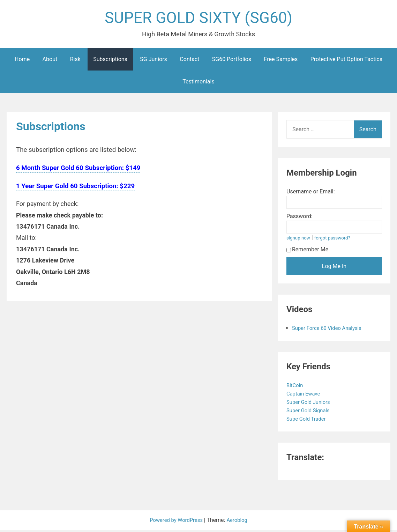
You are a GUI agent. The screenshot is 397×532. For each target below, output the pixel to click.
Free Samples (281, 61)
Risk (75, 61)
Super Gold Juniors (311, 404)
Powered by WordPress (176, 522)
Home (22, 61)
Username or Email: (311, 194)
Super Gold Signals (310, 412)
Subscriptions (110, 61)
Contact (189, 61)
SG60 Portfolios (232, 61)
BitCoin (296, 387)
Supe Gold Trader (308, 421)
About (50, 61)
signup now (299, 240)
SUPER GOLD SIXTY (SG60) (198, 19)
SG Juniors (153, 61)
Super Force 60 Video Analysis (330, 330)
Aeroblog (239, 522)
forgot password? (336, 240)
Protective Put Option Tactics (346, 61)
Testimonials (198, 84)
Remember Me (307, 252)
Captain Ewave (305, 396)
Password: (299, 218)
